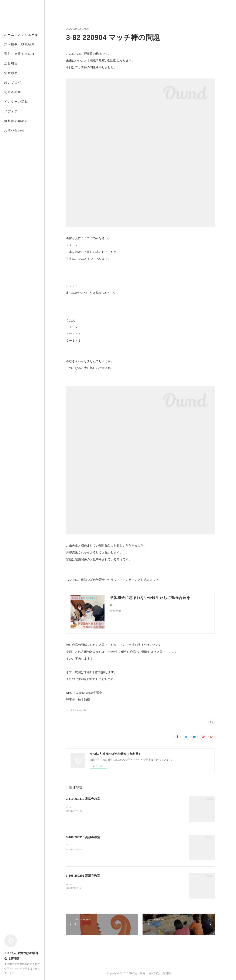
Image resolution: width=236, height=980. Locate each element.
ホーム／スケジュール (21, 34)
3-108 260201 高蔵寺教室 (83, 876)
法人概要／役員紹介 (20, 44)
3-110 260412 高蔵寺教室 (83, 799)
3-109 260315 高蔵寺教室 (83, 837)
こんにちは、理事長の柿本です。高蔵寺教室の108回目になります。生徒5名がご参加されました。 (122, 884)
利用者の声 (13, 92)
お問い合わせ (14, 130)
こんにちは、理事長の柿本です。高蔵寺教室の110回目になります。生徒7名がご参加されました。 (122, 807)
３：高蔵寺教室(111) (76, 710)
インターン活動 (16, 102)
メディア (11, 111)
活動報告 (11, 63)
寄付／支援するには (20, 54)
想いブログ (13, 82)
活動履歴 (11, 73)
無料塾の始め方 (16, 121)
